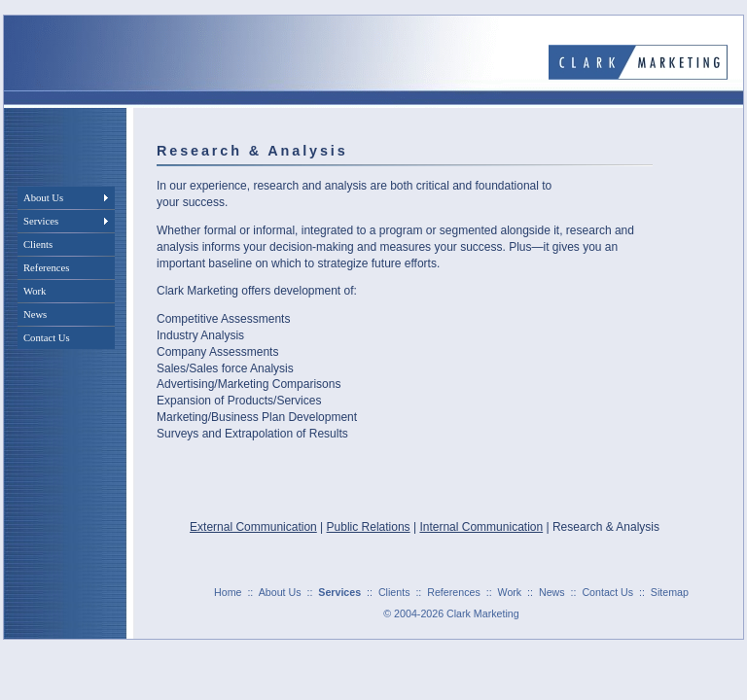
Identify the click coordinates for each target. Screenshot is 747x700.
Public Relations (369, 527)
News (552, 592)
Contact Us (607, 592)
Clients (394, 592)
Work (510, 592)
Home (228, 592)
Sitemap (670, 592)
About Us (280, 592)
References (454, 592)
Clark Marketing (483, 613)
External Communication (253, 527)
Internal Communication (481, 527)
